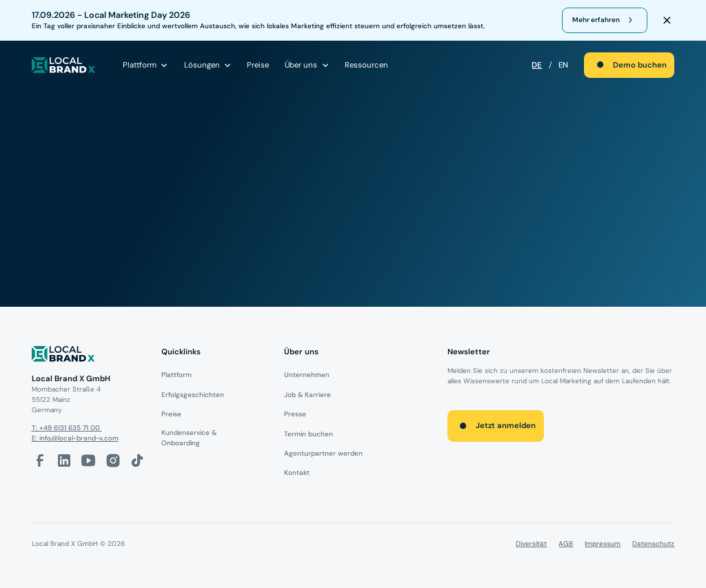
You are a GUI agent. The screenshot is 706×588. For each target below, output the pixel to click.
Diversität (531, 544)
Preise (258, 65)
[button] (145, 65)
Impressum (603, 544)
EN (563, 65)
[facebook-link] (40, 460)
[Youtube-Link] (88, 460)
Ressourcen (366, 65)
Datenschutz (653, 544)
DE (537, 65)
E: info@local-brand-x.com (75, 438)
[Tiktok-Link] (137, 460)
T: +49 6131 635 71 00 (67, 428)
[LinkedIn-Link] (64, 460)
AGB (566, 544)
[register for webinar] (605, 20)
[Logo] (89, 356)
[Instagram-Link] (113, 460)
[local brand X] (63, 65)
